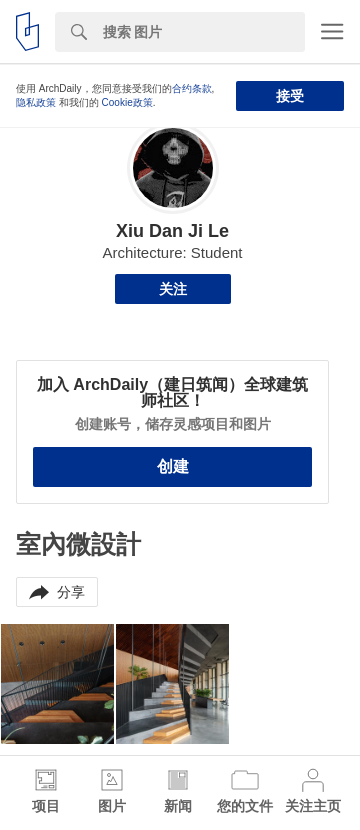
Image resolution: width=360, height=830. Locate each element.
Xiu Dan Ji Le (172, 231)
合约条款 (192, 88)
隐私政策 (36, 102)
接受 (290, 96)
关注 (173, 289)
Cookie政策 (127, 102)
